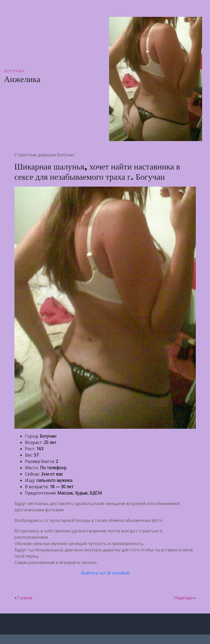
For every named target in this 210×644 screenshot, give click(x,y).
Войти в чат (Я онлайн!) (105, 573)
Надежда (183, 598)
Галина (25, 598)
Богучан (14, 71)
